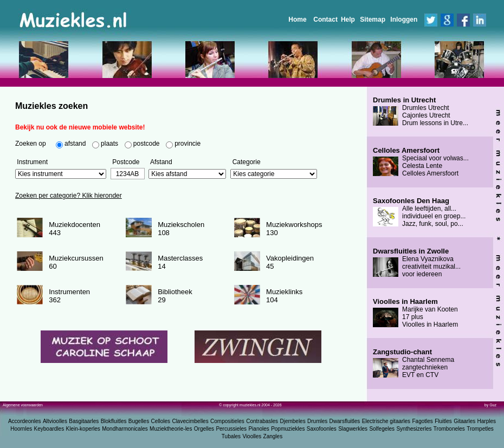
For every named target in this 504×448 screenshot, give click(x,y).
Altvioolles (55, 421)
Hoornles (21, 429)
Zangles (273, 436)
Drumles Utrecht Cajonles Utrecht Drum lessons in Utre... (421, 112)
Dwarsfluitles (345, 421)
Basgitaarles (84, 421)
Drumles (317, 421)
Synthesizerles (414, 429)
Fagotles (422, 421)
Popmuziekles (288, 429)
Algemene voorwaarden (23, 405)
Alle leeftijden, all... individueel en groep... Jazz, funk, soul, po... (419, 212)
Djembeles (292, 421)
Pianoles (259, 429)
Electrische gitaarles (386, 421)
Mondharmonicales (125, 429)
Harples (487, 421)
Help (348, 20)
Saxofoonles (322, 429)
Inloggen (404, 20)
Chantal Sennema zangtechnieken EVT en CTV (413, 363)
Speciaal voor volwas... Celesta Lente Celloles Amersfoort (421, 162)
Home (297, 20)
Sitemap (373, 20)
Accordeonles (25, 421)
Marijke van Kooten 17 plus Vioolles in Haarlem (415, 313)
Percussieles (231, 429)
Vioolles (252, 436)
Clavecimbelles (190, 421)
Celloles (161, 421)
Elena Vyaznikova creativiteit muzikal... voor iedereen (417, 263)
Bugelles (139, 421)
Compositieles (227, 421)
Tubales (231, 436)
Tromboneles (449, 429)
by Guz (490, 405)
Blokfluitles (114, 421)
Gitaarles (464, 421)
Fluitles (443, 421)
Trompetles (480, 429)
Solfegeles (382, 429)
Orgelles (204, 429)
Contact (325, 20)
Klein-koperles (83, 429)
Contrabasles (262, 421)
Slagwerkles (353, 429)
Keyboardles (49, 429)
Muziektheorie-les (171, 429)
